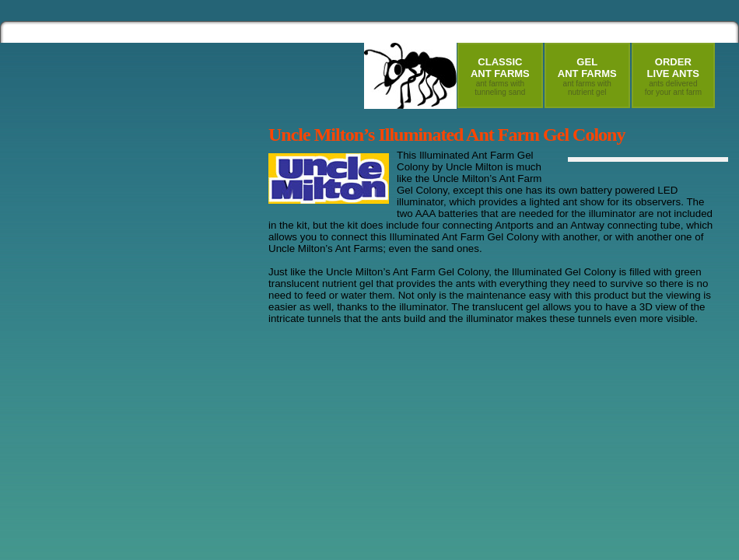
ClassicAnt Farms (500, 76)
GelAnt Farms (587, 76)
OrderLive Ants (673, 76)
